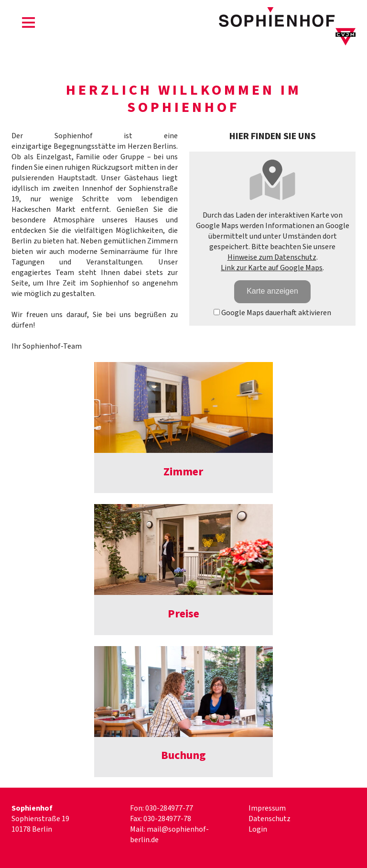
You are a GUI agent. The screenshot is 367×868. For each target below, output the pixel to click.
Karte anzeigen (272, 291)
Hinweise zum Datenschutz (272, 257)
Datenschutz (270, 819)
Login (258, 829)
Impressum (267, 808)
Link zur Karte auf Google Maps (272, 268)
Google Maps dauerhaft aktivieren (272, 313)
